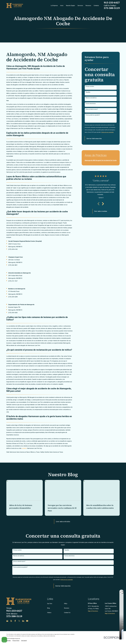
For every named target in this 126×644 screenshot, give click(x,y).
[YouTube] (27, 621)
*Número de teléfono (91, 98)
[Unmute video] (97, 591)
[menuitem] (101, 160)
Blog (48, 608)
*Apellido (88, 92)
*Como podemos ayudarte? (93, 115)
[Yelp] (11, 621)
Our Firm (50, 604)
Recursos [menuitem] (88, 6)
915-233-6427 (112, 3)
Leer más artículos (63, 522)
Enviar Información (94, 138)
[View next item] (103, 204)
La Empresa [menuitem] (54, 6)
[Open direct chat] (117, 591)
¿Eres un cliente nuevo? (92, 109)
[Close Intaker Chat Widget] (121, 591)
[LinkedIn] (23, 621)
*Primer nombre (90, 86)
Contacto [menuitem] (96, 6)
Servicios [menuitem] (80, 6)
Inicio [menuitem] (62, 6)
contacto (24, 448)
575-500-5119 (112, 8)
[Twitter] (19, 621)
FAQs (66, 604)
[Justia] (31, 621)
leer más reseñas (101, 211)
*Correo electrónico (91, 104)
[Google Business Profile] (7, 621)
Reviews (67, 608)
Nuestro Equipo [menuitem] (70, 6)
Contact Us (67, 613)
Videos (49, 613)
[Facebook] (15, 621)
